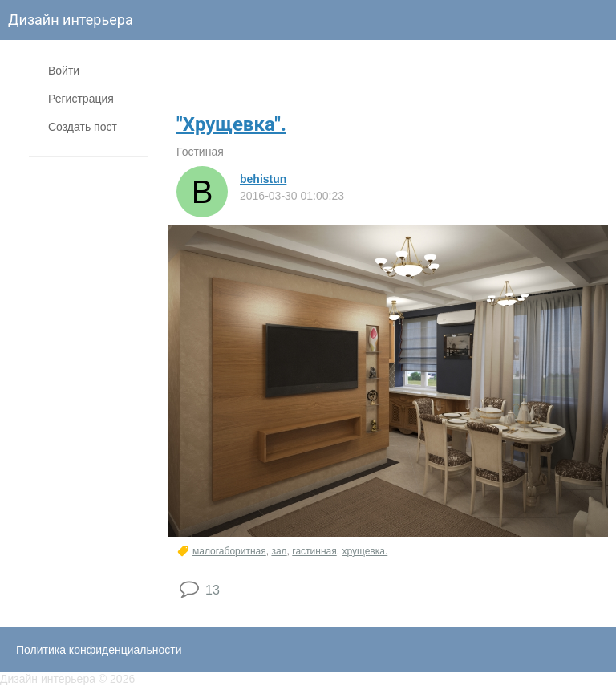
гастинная (314, 551)
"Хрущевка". (231, 124)
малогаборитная (229, 551)
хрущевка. (365, 551)
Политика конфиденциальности (99, 650)
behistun (263, 179)
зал (279, 551)
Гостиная (200, 152)
